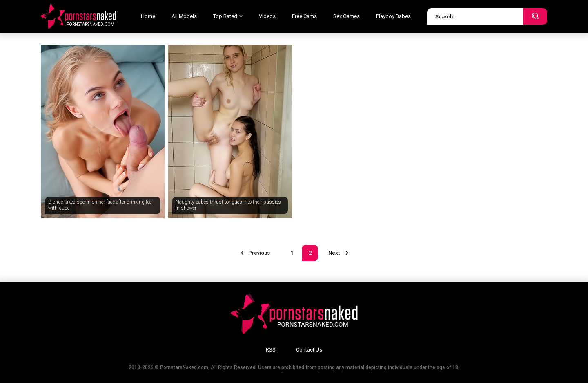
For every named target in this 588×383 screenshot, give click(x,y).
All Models (184, 16)
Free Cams (304, 16)
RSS (271, 350)
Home (148, 16)
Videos (267, 16)
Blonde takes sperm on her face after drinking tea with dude (100, 205)
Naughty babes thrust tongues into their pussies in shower (228, 205)
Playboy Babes (393, 16)
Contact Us (309, 350)
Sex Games (346, 16)
